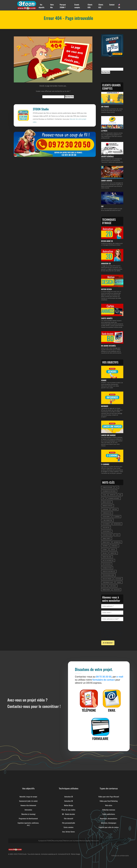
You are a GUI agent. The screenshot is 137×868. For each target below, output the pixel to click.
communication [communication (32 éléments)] (107, 513)
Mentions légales (85, 840)
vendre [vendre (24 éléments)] (119, 582)
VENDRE (104, 380)
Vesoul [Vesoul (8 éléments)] (105, 586)
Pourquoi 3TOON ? (63, 6)
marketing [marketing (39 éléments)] (113, 553)
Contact (112, 5)
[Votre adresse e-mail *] (112, 619)
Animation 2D (69, 796)
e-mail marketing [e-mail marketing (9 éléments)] (107, 520)
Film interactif (69, 818)
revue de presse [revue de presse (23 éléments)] (107, 579)
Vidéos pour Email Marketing (109, 801)
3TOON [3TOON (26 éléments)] (104, 495)
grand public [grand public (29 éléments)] (106, 542)
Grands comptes (77, 6)
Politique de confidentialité (120, 855)
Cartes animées (69, 827)
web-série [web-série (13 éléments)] (113, 586)
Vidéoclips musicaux (109, 809)
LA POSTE (104, 131)
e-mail (121, 677)
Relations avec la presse (71, 840)
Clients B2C (101, 6)
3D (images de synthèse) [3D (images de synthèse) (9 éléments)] (109, 491)
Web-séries (109, 805)
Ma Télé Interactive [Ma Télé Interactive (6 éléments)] (108, 560)
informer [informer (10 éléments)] (105, 546)
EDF (102, 206)
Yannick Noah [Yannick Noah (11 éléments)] (106, 590)
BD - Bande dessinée (68, 814)
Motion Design (69, 805)
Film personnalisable (69, 823)
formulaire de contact (104, 680)
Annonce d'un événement (28, 805)
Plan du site (95, 840)
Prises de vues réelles (68, 809)
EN (119, 6)
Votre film (52, 6)
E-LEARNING (105, 464)
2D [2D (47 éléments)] (117, 487)
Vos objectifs (41, 6)
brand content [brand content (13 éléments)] (107, 502)
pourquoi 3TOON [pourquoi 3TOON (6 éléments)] (107, 568)
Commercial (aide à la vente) (28, 801)
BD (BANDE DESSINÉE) (108, 346)
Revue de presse (57, 840)
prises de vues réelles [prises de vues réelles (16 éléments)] (109, 571)
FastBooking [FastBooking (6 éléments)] (117, 524)
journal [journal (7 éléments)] (105, 550)
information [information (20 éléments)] (117, 542)
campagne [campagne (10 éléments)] (105, 509)
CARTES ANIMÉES (107, 318)
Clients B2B (90, 6)
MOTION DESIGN (106, 289)
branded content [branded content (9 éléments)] (108, 506)
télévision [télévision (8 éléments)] (118, 579)
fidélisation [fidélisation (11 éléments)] (106, 528)
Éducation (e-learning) (28, 814)
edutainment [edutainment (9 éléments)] (106, 524)
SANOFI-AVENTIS (107, 181)
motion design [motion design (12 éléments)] (107, 564)
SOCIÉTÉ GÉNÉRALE (107, 156)
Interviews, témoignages (109, 823)
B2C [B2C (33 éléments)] (104, 498)
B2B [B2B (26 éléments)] (120, 495)
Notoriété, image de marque (28, 796)
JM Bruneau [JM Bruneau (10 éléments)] (115, 546)
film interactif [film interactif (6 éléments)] (107, 531)
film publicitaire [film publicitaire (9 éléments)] (107, 535)
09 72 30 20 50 (104, 677)
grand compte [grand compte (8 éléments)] (107, 539)
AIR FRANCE (105, 107)
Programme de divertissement (28, 818)
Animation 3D (69, 801)
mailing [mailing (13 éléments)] (105, 553)
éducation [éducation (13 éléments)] (117, 590)
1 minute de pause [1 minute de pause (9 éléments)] (107, 487)
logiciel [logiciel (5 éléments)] (113, 550)
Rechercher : (37, 97)
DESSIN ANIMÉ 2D (107, 241)
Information (28, 809)
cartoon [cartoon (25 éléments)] (114, 509)
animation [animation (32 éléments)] (113, 495)
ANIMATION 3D (106, 263)
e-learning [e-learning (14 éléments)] (117, 517)
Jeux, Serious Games (68, 831)
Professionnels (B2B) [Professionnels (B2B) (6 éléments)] (108, 575)
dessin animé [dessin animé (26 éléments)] (106, 517)
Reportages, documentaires (109, 818)
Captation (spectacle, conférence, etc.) (28, 824)
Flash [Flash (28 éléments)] (117, 535)
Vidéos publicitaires (109, 814)
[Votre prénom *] (112, 606)
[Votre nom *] (112, 613)
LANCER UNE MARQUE (108, 435)
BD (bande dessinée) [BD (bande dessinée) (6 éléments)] (114, 498)
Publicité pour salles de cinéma (109, 827)
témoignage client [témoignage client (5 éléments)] (108, 582)
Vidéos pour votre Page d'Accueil (109, 796)
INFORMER (105, 406)
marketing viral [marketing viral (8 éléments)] (107, 557)
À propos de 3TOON (45, 840)
